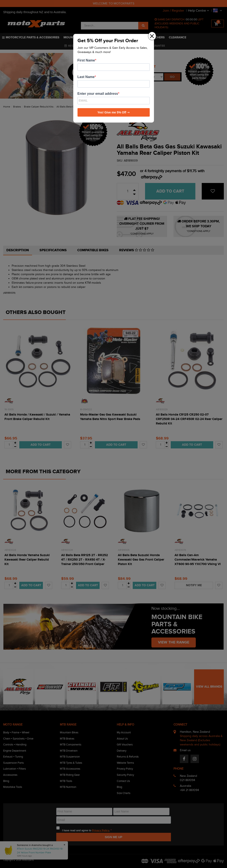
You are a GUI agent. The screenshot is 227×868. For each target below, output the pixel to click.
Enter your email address (98, 94)
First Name (86, 60)
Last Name (86, 77)
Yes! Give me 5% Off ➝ (113, 112)
